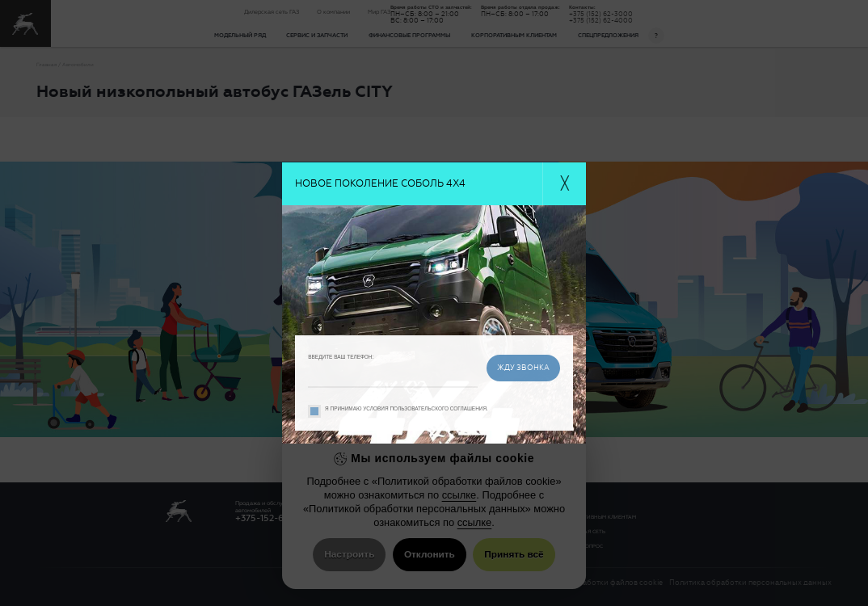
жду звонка (523, 368)
